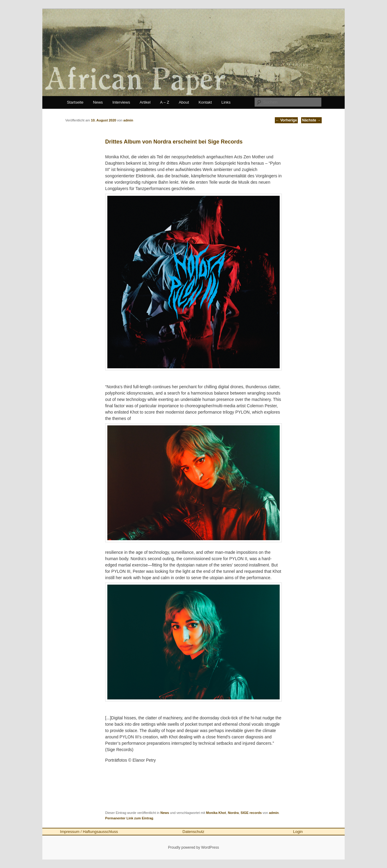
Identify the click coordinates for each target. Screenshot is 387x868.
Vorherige (286, 120)
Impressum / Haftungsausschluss (89, 832)
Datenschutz (193, 832)
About (184, 102)
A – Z (164, 102)
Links (226, 102)
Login (298, 832)
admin (274, 813)
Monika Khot (216, 813)
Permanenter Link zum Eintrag (129, 818)
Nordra (233, 813)
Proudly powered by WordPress (194, 847)
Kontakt (205, 102)
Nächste (311, 120)
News (98, 102)
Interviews (121, 102)
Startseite (75, 102)
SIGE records (251, 813)
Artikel (145, 102)
